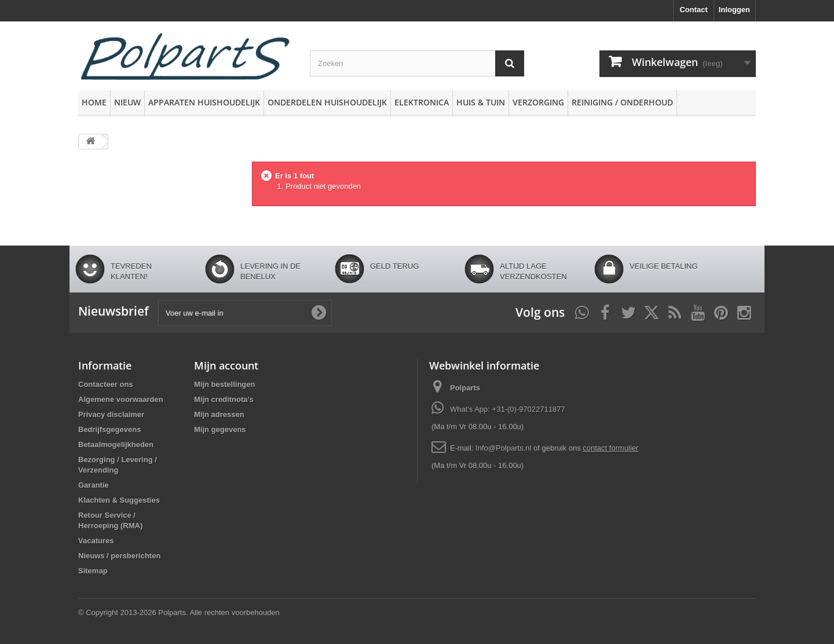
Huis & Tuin (481, 102)
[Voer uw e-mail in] (245, 313)
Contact (693, 10)
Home (94, 102)
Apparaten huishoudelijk (204, 102)
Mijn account (226, 365)
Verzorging (538, 102)
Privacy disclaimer (111, 414)
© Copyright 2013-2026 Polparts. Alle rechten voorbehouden (179, 612)
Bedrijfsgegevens (109, 429)
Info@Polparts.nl (504, 448)
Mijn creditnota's (224, 399)
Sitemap (93, 571)
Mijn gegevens (220, 429)
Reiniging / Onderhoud (622, 102)
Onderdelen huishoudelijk (327, 102)
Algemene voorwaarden (121, 399)
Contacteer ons (106, 384)
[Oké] (319, 313)
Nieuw (127, 102)
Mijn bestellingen (224, 384)
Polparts (465, 388)
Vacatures (96, 541)
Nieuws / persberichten (119, 556)
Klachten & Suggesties (119, 500)
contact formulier (610, 448)
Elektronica (422, 102)
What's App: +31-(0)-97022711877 (508, 409)
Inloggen (734, 10)
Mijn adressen (219, 414)
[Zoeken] (510, 63)
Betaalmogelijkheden (116, 444)
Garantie (94, 485)
